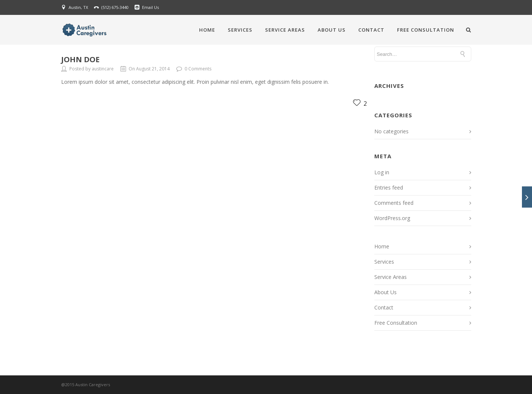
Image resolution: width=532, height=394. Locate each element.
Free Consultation (426, 30)
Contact (371, 30)
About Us (332, 30)
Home (207, 30)
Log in (382, 172)
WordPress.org (392, 218)
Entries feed (389, 188)
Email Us (150, 7)
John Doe (80, 59)
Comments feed (394, 203)
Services (240, 30)
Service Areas (285, 30)
